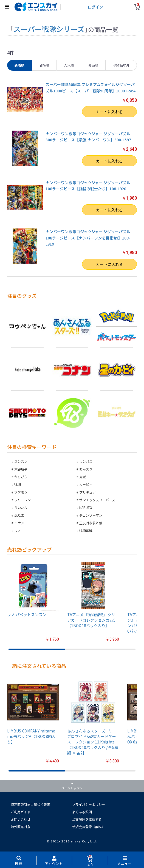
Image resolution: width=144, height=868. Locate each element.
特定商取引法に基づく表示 (30, 804)
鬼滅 (83, 477)
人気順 (69, 65)
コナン (19, 523)
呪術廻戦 (86, 531)
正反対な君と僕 (91, 523)
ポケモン (21, 492)
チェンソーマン (91, 515)
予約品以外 (121, 65)
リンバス (86, 461)
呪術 (18, 484)
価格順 (44, 65)
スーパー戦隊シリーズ (49, 29)
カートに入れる (109, 112)
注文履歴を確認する (87, 819)
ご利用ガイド (21, 812)
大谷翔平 (21, 469)
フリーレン (22, 500)
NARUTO (86, 507)
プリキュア (87, 492)
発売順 (93, 65)
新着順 (19, 65)
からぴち (21, 477)
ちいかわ (21, 507)
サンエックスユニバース (97, 500)
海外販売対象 (21, 827)
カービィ (86, 484)
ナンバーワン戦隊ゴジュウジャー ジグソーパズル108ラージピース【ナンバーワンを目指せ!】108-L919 (88, 238)
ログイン (95, 7)
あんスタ (86, 469)
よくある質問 (82, 812)
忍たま (19, 515)
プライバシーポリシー (89, 804)
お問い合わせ (21, 819)
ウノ (18, 531)
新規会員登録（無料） (89, 827)
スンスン (21, 461)
